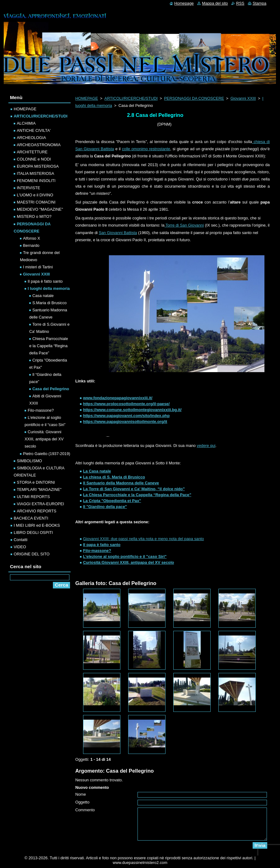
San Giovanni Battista (118, 233)
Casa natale (43, 296)
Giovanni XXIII (243, 98)
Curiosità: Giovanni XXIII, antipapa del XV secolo (44, 439)
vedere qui (206, 446)
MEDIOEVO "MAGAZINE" (40, 209)
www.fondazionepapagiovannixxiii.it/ (118, 398)
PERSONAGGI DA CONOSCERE (194, 98)
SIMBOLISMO (29, 461)
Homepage (184, 3)
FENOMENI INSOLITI (36, 181)
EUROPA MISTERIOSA (38, 166)
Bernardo (31, 245)
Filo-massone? (41, 410)
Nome (81, 794)
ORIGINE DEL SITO (32, 554)
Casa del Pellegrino (51, 389)
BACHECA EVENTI (31, 518)
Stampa (259, 3)
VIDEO (20, 547)
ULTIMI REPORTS (33, 497)
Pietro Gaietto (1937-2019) (47, 454)
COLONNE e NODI (34, 159)
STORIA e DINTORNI (36, 482)
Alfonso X (32, 238)
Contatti (21, 540)
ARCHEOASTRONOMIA (39, 145)
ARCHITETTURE (32, 152)
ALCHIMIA (26, 123)
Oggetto (82, 802)
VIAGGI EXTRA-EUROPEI (40, 504)
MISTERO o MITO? (34, 216)
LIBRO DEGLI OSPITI (33, 532)
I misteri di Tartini (38, 267)
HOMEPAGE (87, 98)
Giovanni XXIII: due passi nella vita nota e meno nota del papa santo (143, 539)
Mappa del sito (215, 3)
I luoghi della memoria (49, 288)
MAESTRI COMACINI (36, 202)
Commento (85, 810)
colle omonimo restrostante (146, 149)
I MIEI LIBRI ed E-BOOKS (37, 525)
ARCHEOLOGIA (31, 138)
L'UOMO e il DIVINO (35, 195)
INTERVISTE (28, 188)
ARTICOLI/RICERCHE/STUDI (131, 98)
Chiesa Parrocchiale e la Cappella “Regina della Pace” (49, 346)
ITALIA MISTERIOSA (35, 173)
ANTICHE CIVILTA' (34, 130)
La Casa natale (97, 471)
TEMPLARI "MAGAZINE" (39, 489)
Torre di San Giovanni (184, 225)
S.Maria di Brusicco (49, 303)
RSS (240, 3)
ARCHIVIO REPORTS (37, 511)
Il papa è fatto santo (45, 281)
